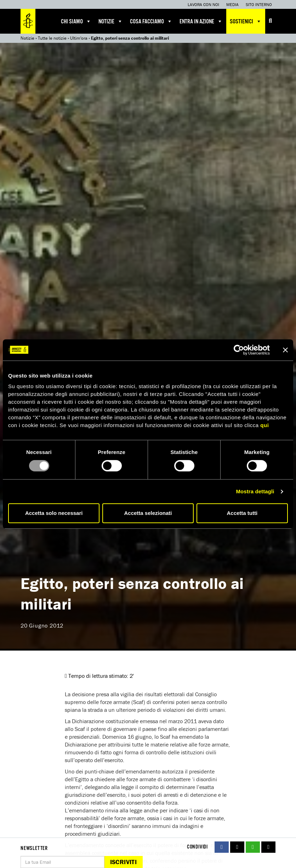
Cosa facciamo (151, 21)
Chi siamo (76, 21)
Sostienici (246, 21)
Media (232, 4)
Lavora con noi (203, 4)
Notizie (111, 21)
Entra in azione (201, 21)
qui (264, 425)
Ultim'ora (79, 38)
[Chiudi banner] (285, 350)
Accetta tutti (242, 513)
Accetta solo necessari (54, 513)
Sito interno (259, 4)
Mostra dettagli (255, 491)
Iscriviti (123, 862)
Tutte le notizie (52, 38)
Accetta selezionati (148, 513)
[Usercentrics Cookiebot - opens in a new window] (239, 350)
